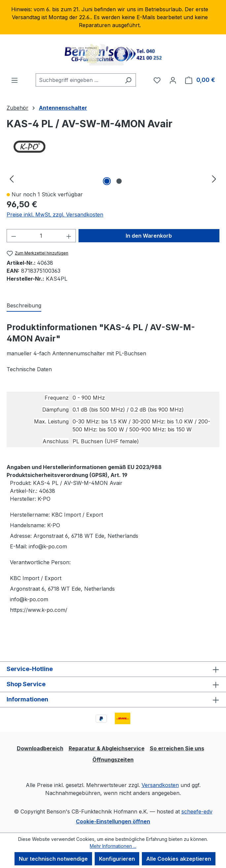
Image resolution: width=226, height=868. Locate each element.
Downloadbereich (40, 748)
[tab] (24, 306)
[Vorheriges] (12, 179)
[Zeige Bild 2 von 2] (119, 181)
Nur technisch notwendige (53, 859)
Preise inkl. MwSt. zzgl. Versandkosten (55, 215)
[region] (113, 17)
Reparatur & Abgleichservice (107, 748)
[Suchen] (128, 80)
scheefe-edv (197, 811)
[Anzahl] (41, 236)
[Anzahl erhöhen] (69, 236)
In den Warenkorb (149, 236)
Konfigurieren (117, 859)
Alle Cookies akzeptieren (179, 859)
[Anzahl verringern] (14, 236)
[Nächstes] (214, 179)
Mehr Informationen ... (113, 846)
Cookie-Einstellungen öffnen (113, 821)
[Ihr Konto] (173, 80)
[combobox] (78, 80)
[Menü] (15, 80)
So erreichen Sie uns (177, 748)
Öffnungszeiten (113, 760)
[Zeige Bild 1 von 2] (107, 181)
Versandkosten (160, 785)
